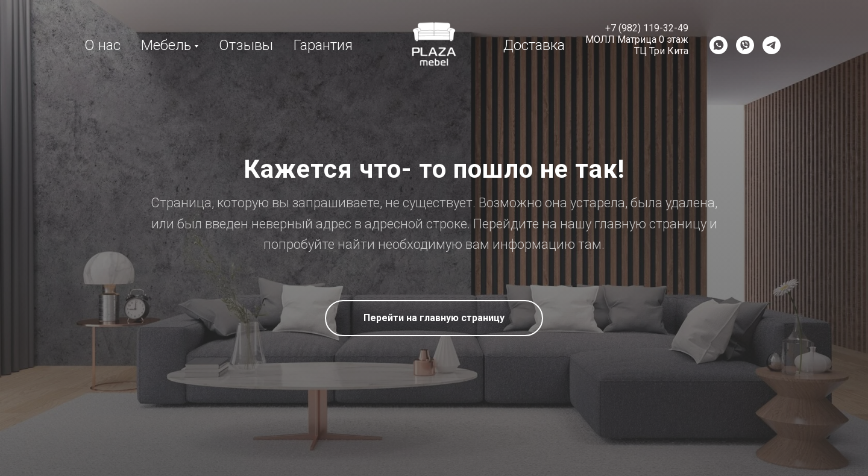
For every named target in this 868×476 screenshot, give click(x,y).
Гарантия (323, 45)
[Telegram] (772, 45)
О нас (102, 45)
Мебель (166, 45)
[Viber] (745, 45)
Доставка (534, 45)
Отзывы (246, 45)
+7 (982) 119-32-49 (647, 28)
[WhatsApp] (719, 45)
